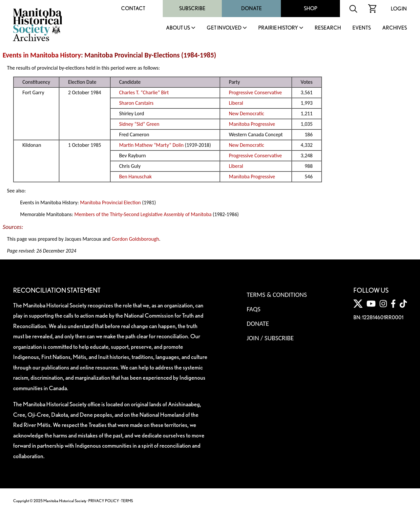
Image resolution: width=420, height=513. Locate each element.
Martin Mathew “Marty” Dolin (151, 145)
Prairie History (278, 28)
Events (362, 28)
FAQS (254, 309)
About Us (178, 28)
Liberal (236, 103)
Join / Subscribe (270, 338)
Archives (395, 28)
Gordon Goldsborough (135, 239)
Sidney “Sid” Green (139, 124)
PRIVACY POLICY (104, 501)
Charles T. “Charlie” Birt (144, 92)
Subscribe (192, 8)
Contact (133, 8)
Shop (311, 8)
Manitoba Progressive (252, 124)
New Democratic (246, 113)
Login (399, 9)
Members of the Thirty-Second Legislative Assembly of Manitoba (143, 214)
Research (328, 28)
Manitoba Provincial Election (110, 202)
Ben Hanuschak (136, 177)
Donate (252, 8)
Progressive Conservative (255, 92)
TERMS (127, 501)
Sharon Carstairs (136, 103)
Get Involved (224, 28)
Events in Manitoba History (42, 55)
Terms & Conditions (277, 295)
